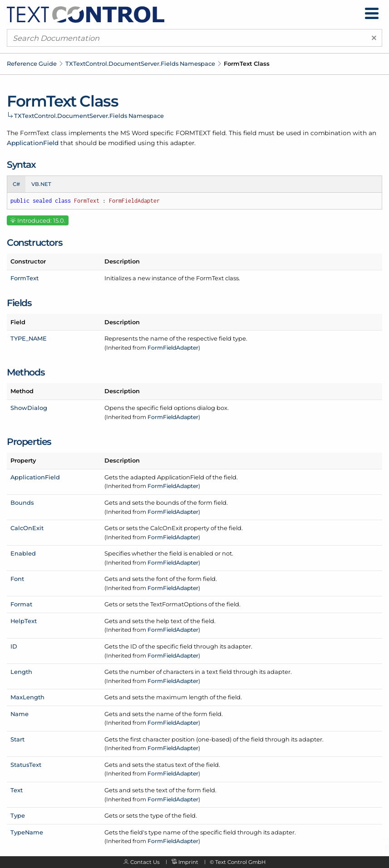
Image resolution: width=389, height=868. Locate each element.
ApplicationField (33, 143)
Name (20, 714)
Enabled (23, 553)
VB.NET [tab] (41, 184)
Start (17, 739)
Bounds (22, 502)
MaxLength (27, 697)
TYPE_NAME (29, 338)
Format (21, 604)
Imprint (188, 862)
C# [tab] (16, 184)
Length (21, 672)
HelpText (24, 621)
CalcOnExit (27, 528)
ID (14, 646)
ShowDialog (29, 408)
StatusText (26, 765)
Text (17, 790)
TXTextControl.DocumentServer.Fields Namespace (140, 63)
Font (17, 579)
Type (18, 815)
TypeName (27, 832)
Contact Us (145, 862)
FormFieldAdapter (173, 348)
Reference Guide (32, 63)
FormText (25, 278)
